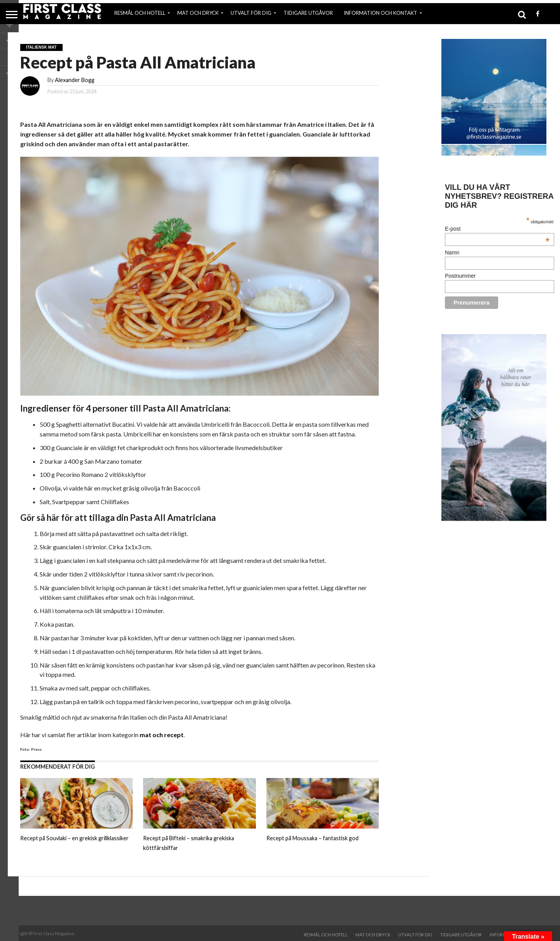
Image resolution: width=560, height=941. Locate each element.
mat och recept (162, 735)
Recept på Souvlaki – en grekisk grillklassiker (74, 838)
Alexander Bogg (75, 80)
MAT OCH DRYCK (198, 13)
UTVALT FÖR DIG (251, 13)
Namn (452, 252)
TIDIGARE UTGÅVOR (308, 13)
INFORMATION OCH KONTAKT (381, 13)
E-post (497, 229)
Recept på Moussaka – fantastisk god (312, 838)
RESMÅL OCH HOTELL (140, 13)
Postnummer (460, 276)
